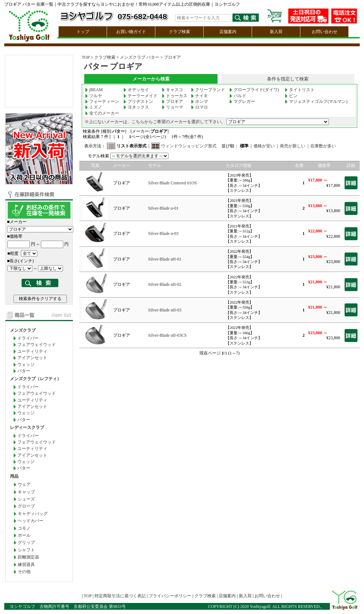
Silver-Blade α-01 (164, 208)
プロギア (172, 57)
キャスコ (172, 90)
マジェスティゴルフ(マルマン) (316, 101)
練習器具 (26, 565)
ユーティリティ (32, 351)
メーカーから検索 (151, 79)
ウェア (24, 484)
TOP (86, 57)
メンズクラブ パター (140, 57)
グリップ (26, 542)
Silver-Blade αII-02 (165, 284)
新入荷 (276, 32)
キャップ (26, 492)
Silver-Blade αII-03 (165, 310)
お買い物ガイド (131, 32)
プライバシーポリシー (170, 596)
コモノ (24, 528)
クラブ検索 (180, 32)
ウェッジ (26, 364)
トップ (83, 32)
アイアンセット (32, 358)
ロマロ (199, 107)
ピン (291, 96)
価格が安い (264, 146)
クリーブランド (208, 90)
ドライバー (28, 338)
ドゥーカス (175, 96)
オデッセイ (136, 90)
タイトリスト (300, 90)
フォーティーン (102, 101)
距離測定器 (28, 557)
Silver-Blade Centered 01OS (173, 183)
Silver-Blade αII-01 (165, 259)
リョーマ (172, 107)
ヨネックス (136, 107)
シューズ (26, 499)
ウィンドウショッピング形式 (189, 146)
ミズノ (93, 107)
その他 (24, 572)
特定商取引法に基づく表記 (120, 596)
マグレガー (242, 101)
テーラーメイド (140, 96)
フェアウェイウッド (37, 345)
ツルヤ (93, 96)
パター (24, 371)
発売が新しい (293, 146)
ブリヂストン (138, 101)
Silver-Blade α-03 (164, 233)
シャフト (26, 550)
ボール (24, 535)
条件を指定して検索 (288, 79)
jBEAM (94, 90)
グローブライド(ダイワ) (254, 90)
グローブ (26, 506)
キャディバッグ (33, 514)
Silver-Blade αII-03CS (167, 335)
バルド (238, 96)
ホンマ (199, 101)
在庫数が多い (323, 146)
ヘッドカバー (31, 521)
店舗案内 (228, 32)
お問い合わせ (325, 32)
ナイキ (199, 96)
